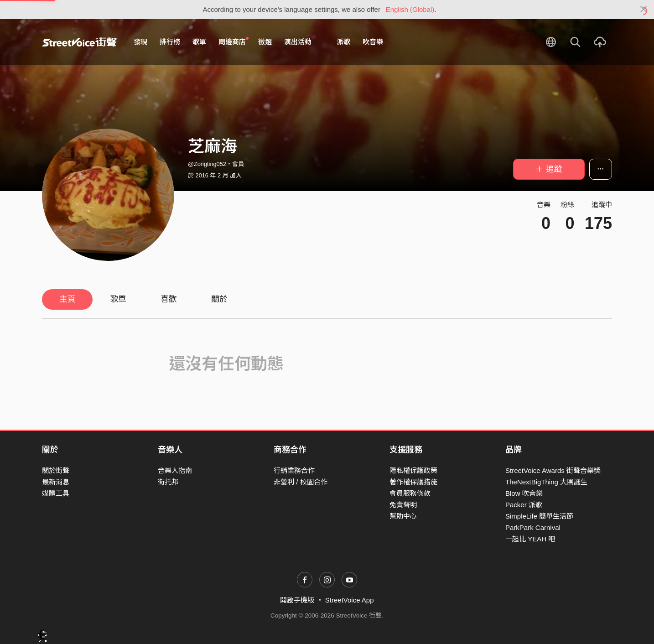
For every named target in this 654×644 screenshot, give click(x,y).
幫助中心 (403, 516)
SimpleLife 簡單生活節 (539, 516)
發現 (140, 42)
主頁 (67, 299)
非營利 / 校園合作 (301, 482)
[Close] (644, 10)
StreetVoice (80, 42)
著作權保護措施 (413, 482)
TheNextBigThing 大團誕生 (546, 482)
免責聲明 (403, 505)
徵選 (265, 42)
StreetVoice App (350, 600)
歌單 (199, 42)
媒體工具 (56, 493)
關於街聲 (56, 470)
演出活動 (298, 42)
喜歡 (169, 299)
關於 (219, 299)
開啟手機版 (297, 600)
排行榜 (170, 42)
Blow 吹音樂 (524, 493)
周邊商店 (234, 42)
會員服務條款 (410, 493)
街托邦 (168, 482)
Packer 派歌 (524, 505)
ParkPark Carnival (533, 527)
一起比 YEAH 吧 (530, 539)
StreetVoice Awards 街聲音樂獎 (553, 470)
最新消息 (56, 482)
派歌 (343, 42)
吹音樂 (373, 42)
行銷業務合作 (294, 470)
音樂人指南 (175, 470)
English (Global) (410, 9)
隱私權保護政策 (413, 470)
